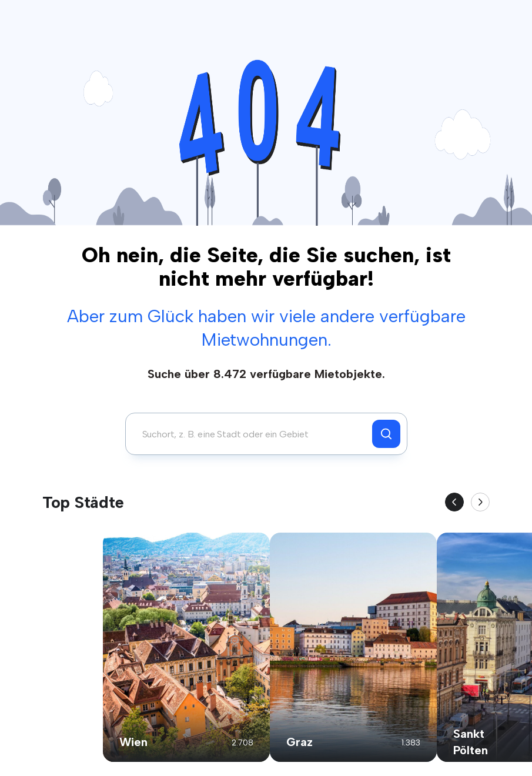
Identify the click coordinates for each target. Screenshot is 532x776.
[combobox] (252, 434)
